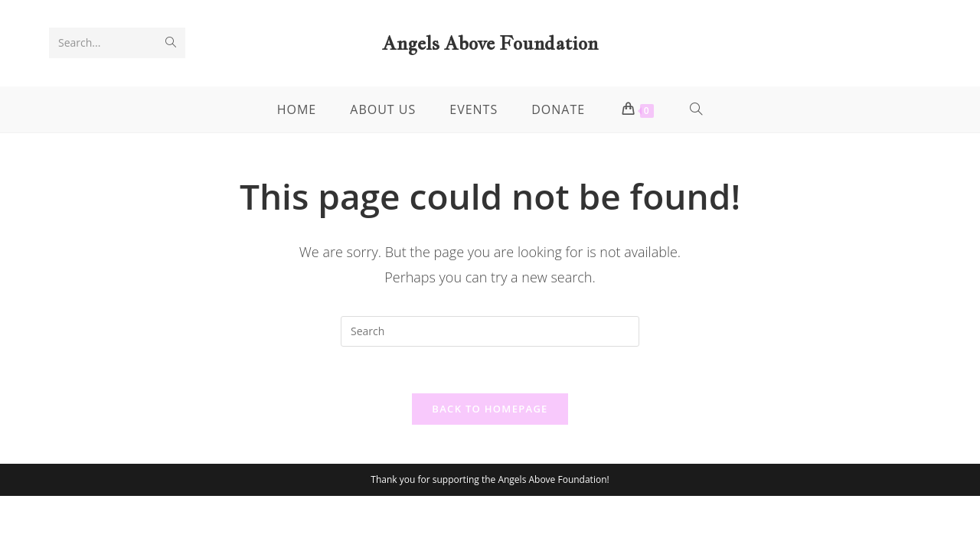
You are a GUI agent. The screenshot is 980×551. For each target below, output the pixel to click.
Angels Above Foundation (490, 43)
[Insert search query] (490, 331)
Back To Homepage (490, 409)
